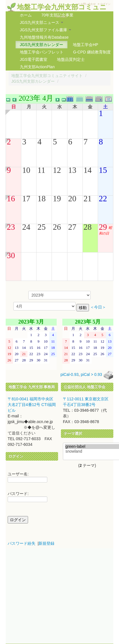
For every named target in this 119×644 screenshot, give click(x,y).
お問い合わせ (88, 4)
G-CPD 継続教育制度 (92, 52)
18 (42, 198)
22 (103, 198)
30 (11, 255)
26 (57, 227)
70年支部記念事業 (58, 15)
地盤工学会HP (85, 45)
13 (72, 170)
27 (72, 227)
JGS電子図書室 (34, 59)
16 (11, 198)
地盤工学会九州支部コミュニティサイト (47, 76)
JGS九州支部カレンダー (42, 45)
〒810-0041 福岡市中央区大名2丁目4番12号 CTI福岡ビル (32, 405)
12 (57, 170)
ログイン (105, 4)
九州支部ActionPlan (37, 67)
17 (26, 198)
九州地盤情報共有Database (44, 37)
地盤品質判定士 (71, 59)
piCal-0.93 (69, 375)
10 (26, 170)
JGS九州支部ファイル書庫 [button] (45, 30)
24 (26, 227)
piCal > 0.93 (91, 375)
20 (72, 198)
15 (103, 170)
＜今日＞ (98, 307)
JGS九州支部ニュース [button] (42, 22)
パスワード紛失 (22, 543)
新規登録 (46, 543)
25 (42, 227)
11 (41, 170)
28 (88, 227)
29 (103, 227)
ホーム (26, 15)
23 (11, 227)
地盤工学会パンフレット (42, 52)
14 (88, 170)
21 (88, 198)
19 (57, 198)
